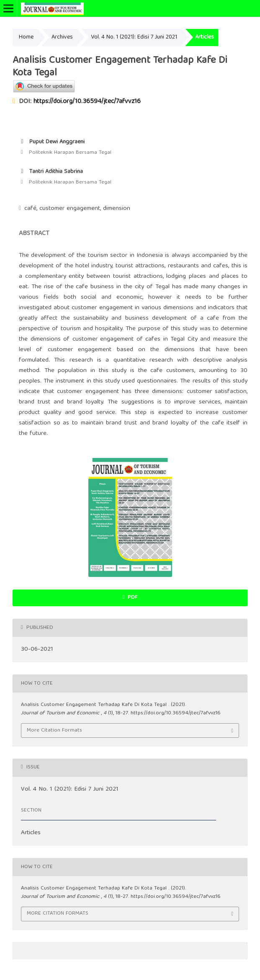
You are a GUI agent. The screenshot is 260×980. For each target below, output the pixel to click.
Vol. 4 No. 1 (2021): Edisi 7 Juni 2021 (134, 37)
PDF (132, 598)
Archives (62, 37)
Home (26, 37)
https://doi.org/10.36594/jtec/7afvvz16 (87, 102)
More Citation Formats (54, 730)
